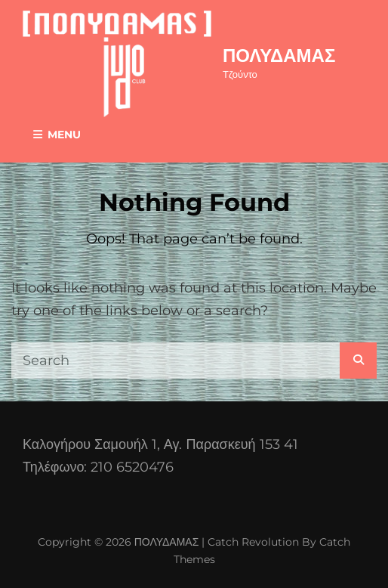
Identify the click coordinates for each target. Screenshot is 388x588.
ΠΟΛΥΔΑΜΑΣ (279, 56)
